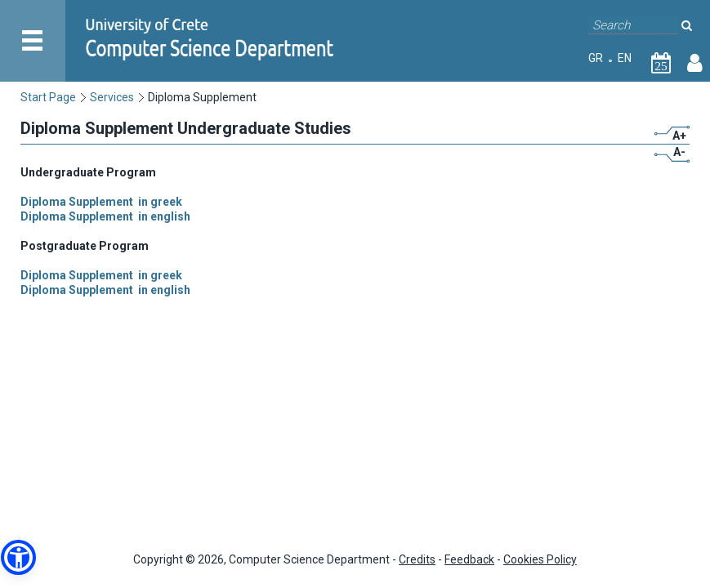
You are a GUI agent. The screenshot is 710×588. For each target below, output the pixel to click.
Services (112, 97)
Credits (417, 559)
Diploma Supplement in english (105, 216)
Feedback (469, 559)
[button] (18, 557)
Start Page (48, 97)
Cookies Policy (540, 559)
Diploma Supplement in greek (101, 202)
